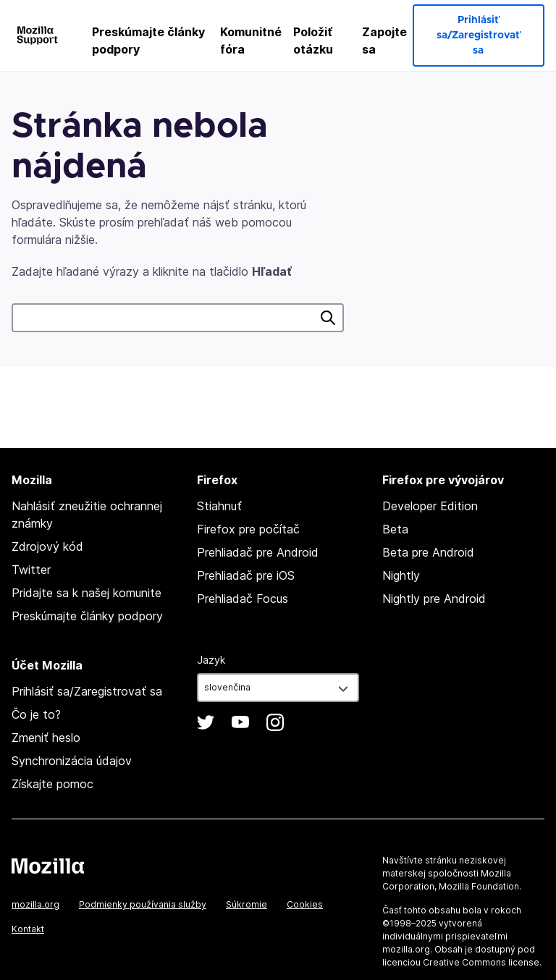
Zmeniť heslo (46, 738)
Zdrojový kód (47, 546)
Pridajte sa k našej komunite (87, 593)
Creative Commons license (481, 962)
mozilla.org (35, 904)
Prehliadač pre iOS (246, 575)
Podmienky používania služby (143, 904)
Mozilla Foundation (479, 886)
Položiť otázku (313, 41)
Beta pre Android (428, 552)
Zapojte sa (384, 41)
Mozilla (48, 866)
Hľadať (328, 318)
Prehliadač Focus (243, 599)
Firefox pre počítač (248, 529)
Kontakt (28, 929)
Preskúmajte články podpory (148, 41)
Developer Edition (430, 506)
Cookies (305, 904)
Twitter (31, 570)
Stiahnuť (219, 506)
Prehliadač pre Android (258, 552)
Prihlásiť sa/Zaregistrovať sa (478, 35)
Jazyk (211, 660)
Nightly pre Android (434, 599)
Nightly (401, 575)
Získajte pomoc (52, 784)
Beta (395, 529)
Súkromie (247, 904)
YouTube (240, 722)
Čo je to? (36, 714)
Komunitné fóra (251, 41)
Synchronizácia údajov (72, 761)
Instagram (275, 722)
